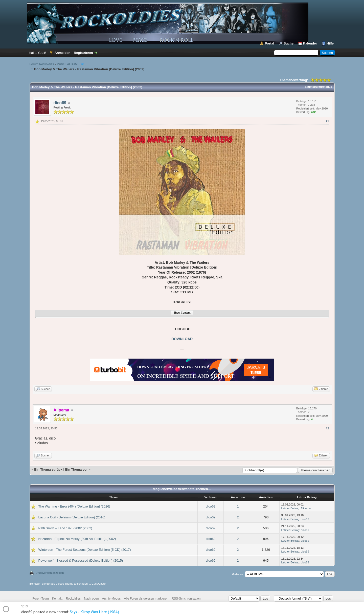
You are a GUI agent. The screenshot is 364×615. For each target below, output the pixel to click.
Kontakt (57, 599)
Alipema (306, 508)
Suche (289, 43)
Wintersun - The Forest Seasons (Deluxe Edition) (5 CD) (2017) (85, 550)
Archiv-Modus (111, 599)
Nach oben (91, 599)
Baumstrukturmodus (318, 87)
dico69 (60, 103)
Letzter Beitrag (290, 508)
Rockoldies (73, 599)
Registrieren (83, 53)
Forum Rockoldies (42, 64)
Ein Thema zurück (48, 469)
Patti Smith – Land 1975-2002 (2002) (65, 528)
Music (61, 64)
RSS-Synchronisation (186, 599)
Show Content (182, 313)
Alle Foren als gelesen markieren (146, 599)
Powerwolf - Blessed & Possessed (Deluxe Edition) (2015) (81, 561)
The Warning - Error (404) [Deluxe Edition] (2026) (74, 506)
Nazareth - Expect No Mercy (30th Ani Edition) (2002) (77, 539)
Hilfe (330, 43)
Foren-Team (41, 599)
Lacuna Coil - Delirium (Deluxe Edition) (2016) (72, 517)
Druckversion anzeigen (50, 573)
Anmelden (62, 53)
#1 (327, 121)
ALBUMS (73, 64)
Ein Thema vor (76, 469)
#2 (327, 428)
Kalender (310, 43)
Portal (269, 43)
